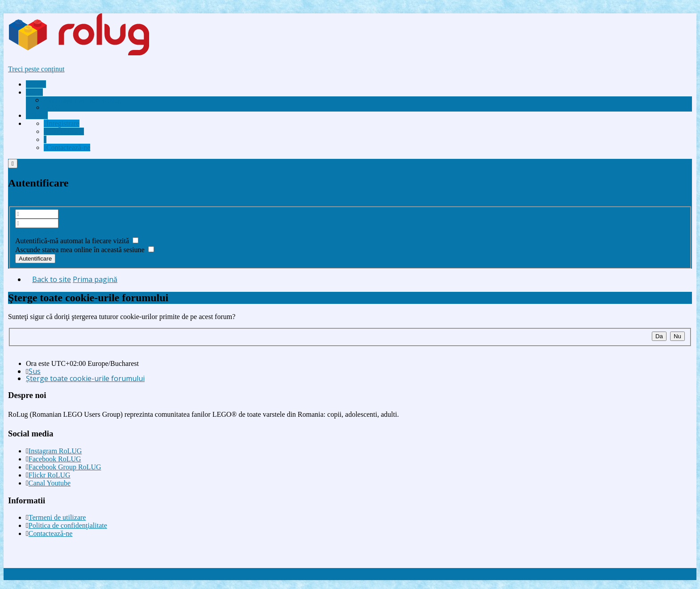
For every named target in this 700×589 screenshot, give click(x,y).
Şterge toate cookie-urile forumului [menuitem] (85, 378)
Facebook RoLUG (55, 459)
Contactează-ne (51, 533)
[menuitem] (83, 100)
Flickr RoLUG (50, 475)
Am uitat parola (37, 232)
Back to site (52, 279)
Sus (35, 371)
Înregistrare (25, 202)
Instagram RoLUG (55, 451)
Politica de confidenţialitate (68, 525)
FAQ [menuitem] (52, 107)
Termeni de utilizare (57, 517)
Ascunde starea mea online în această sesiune (85, 250)
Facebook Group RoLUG (65, 467)
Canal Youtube (50, 483)
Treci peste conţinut (36, 69)
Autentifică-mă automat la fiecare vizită (77, 241)
